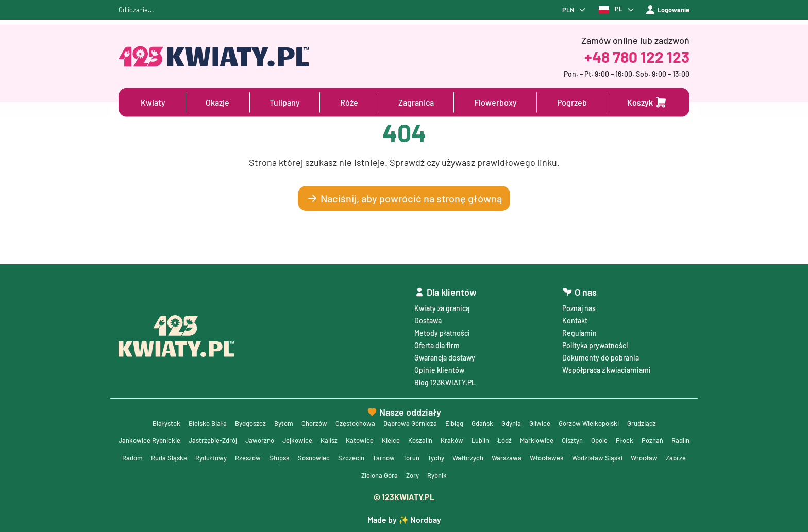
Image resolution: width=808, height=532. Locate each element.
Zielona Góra (442, 475)
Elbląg (457, 419)
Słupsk (368, 457)
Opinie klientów (439, 365)
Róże (349, 102)
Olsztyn (615, 438)
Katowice (389, 438)
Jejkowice (322, 438)
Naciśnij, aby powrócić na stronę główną (404, 202)
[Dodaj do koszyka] (647, 102)
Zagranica (416, 102)
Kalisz (356, 438)
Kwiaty (153, 102)
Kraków (487, 438)
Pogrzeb (572, 102)
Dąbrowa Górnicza (410, 419)
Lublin (517, 438)
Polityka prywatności (595, 341)
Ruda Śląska (250, 457)
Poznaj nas (579, 304)
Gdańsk (486, 419)
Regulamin (579, 328)
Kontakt (575, 316)
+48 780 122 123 (637, 57)
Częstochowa (352, 419)
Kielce (422, 438)
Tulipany (285, 102)
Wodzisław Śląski (320, 475)
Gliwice (549, 419)
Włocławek (650, 457)
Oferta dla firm (437, 341)
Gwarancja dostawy (445, 353)
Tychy (534, 457)
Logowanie (665, 12)
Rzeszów (334, 457)
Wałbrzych (568, 457)
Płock (671, 438)
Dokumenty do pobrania (601, 353)
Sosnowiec (405, 457)
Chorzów (309, 419)
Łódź (543, 438)
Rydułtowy (295, 457)
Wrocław (369, 475)
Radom (212, 457)
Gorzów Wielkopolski (601, 419)
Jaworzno (282, 438)
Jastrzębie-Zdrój (232, 438)
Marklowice (577, 438)
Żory (477, 475)
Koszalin (453, 438)
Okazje (217, 102)
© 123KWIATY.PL (404, 497)
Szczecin (444, 457)
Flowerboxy (495, 102)
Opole (644, 438)
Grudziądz (658, 419)
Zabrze (402, 475)
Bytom (276, 419)
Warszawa (609, 457)
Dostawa (428, 316)
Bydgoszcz (240, 419)
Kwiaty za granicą (442, 304)
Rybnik (504, 475)
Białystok (150, 419)
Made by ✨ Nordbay (404, 519)
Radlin (182, 457)
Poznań (152, 457)
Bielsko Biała (194, 419)
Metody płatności (442, 328)
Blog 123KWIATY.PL (445, 378)
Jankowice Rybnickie (163, 438)
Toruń (508, 457)
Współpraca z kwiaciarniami (607, 365)
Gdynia (518, 419)
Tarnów (478, 457)
